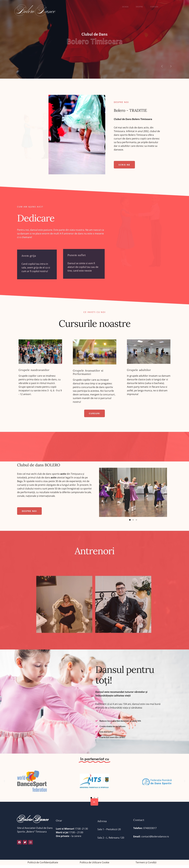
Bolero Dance (35, 11)
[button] (124, 165)
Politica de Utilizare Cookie (94, 862)
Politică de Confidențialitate (43, 862)
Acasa (125, 12)
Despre (139, 7)
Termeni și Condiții (146, 862)
